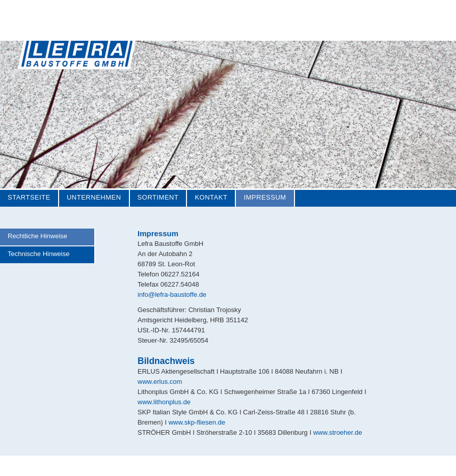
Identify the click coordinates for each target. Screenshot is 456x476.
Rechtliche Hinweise (37, 236)
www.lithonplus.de (164, 402)
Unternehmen (94, 197)
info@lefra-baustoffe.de (172, 295)
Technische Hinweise (38, 254)
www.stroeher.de (338, 432)
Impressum (265, 197)
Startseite (29, 197)
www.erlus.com (160, 382)
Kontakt (211, 197)
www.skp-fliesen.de (197, 422)
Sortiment (158, 197)
